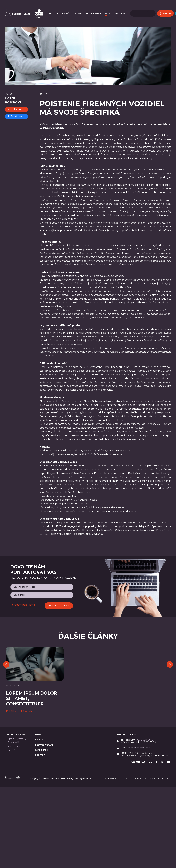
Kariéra (39, 725)
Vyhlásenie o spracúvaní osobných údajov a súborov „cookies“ (138, 764)
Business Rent (15, 728)
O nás (38, 720)
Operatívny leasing (17, 724)
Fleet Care (13, 736)
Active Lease (14, 732)
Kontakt (40, 741)
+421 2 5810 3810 (144, 725)
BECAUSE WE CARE (44, 730)
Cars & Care (41, 736)
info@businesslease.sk (139, 733)
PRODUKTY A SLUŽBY (15, 720)
